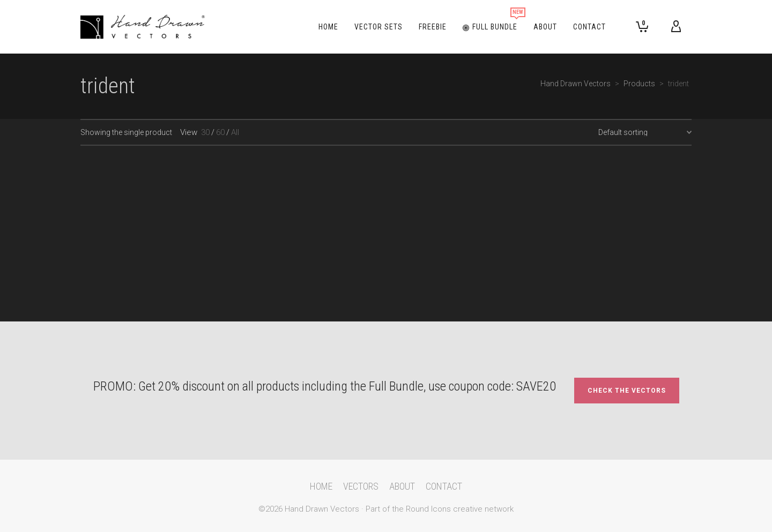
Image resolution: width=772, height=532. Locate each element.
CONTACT (444, 486)
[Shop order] (645, 132)
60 (220, 132)
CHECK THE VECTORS (627, 391)
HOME (321, 486)
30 (205, 132)
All (235, 132)
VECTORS (361, 486)
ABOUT (402, 486)
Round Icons (428, 509)
